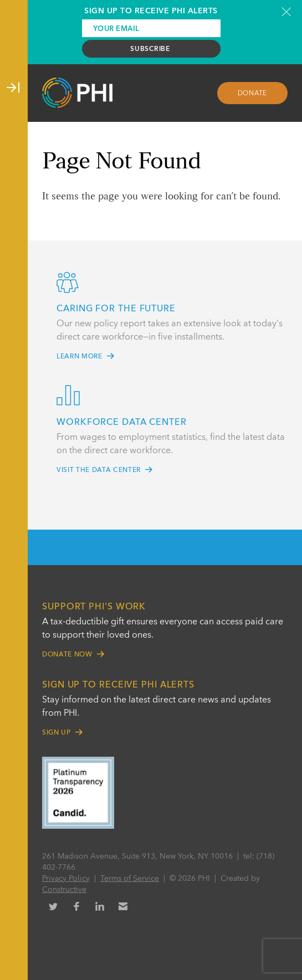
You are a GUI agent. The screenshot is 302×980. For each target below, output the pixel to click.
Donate (253, 94)
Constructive (64, 890)
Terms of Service (130, 879)
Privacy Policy (66, 879)
